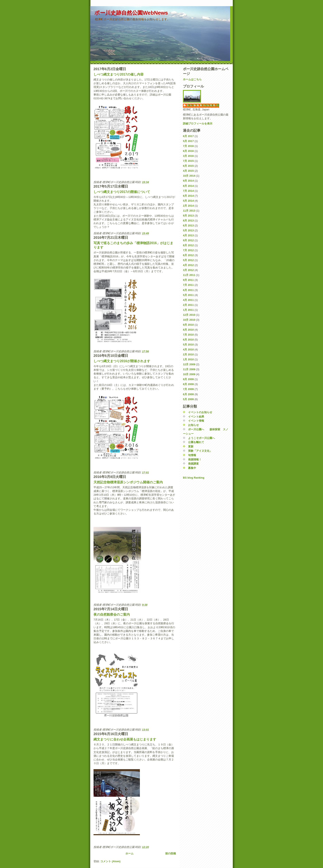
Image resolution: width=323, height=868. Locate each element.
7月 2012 (188, 250)
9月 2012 (188, 240)
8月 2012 (188, 245)
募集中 (192, 468)
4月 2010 (188, 349)
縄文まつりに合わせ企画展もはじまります (125, 739)
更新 (191, 446)
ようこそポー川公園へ (201, 438)
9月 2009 (188, 379)
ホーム (129, 853)
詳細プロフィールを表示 (198, 124)
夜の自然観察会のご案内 (112, 614)
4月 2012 (188, 265)
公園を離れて (196, 442)
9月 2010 (188, 325)
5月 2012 (188, 260)
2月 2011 (188, 305)
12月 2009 (189, 364)
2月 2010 (188, 354)
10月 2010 (189, 320)
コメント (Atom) (110, 861)
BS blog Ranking (194, 478)
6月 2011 (188, 290)
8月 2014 (188, 186)
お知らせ (193, 425)
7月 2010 (188, 335)
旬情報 (192, 455)
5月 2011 (188, 295)
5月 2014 (188, 201)
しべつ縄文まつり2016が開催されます (122, 361)
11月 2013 (189, 211)
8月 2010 (188, 330)
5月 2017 (188, 141)
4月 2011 (188, 300)
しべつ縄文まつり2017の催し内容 (119, 74)
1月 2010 (188, 359)
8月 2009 (188, 384)
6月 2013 (188, 225)
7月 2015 (188, 161)
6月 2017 (188, 136)
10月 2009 (189, 374)
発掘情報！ (195, 459)
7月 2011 (188, 285)
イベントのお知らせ (200, 412)
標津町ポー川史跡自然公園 (203, 105)
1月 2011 (188, 310)
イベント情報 (196, 421)
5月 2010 (188, 345)
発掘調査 (193, 464)
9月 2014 (188, 181)
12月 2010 (189, 315)
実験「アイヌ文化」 (200, 451)
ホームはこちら (192, 79)
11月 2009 (189, 369)
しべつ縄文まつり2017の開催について (122, 192)
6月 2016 (188, 151)
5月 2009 (188, 399)
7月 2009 (188, 389)
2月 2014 (188, 206)
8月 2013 (188, 221)
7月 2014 (188, 191)
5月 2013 (188, 230)
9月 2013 (188, 216)
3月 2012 (188, 270)
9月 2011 (188, 280)
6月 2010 (188, 340)
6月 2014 (188, 196)
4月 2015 (188, 171)
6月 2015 (188, 166)
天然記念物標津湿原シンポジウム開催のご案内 (128, 482)
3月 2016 (188, 156)
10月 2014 (189, 176)
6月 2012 (188, 255)
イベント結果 (196, 417)
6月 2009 (188, 394)
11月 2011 (189, 275)
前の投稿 (171, 853)
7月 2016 (188, 146)
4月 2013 (188, 235)
